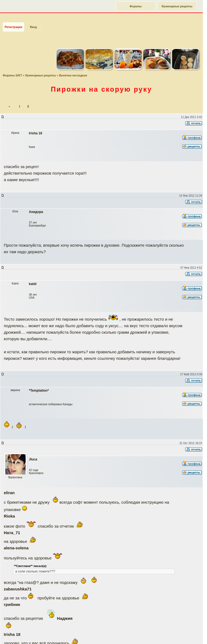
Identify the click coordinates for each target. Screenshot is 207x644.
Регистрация (13, 21)
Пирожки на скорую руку (102, 83)
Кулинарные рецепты (177, 6)
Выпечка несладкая (73, 70)
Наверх (181, 634)
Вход (33, 21)
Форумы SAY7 (12, 70)
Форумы (136, 6)
